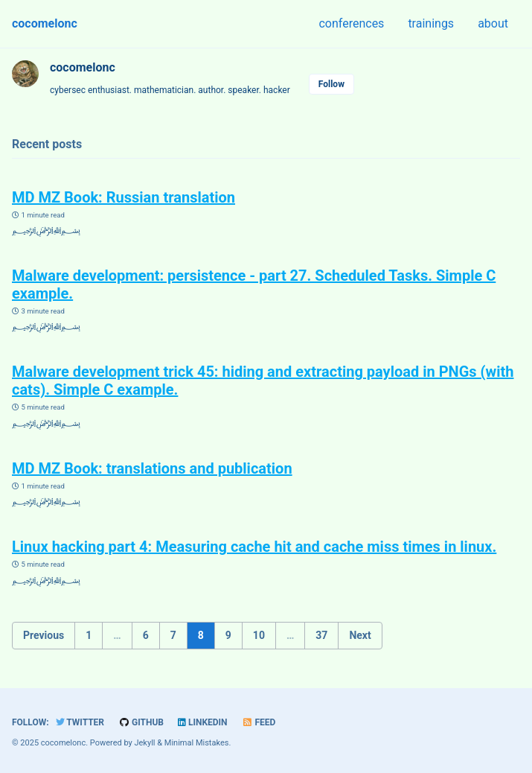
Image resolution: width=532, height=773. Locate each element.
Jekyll (144, 743)
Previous (44, 635)
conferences (351, 23)
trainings (431, 23)
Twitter (80, 722)
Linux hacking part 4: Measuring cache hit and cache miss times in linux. (254, 547)
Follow (331, 84)
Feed (259, 722)
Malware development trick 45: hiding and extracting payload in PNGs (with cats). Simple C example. (263, 381)
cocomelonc (45, 23)
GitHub (141, 722)
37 (321, 635)
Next (360, 635)
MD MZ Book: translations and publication (152, 468)
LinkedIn (203, 722)
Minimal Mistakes (197, 743)
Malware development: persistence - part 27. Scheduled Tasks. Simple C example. (254, 284)
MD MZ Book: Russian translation (124, 197)
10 (259, 635)
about (493, 23)
